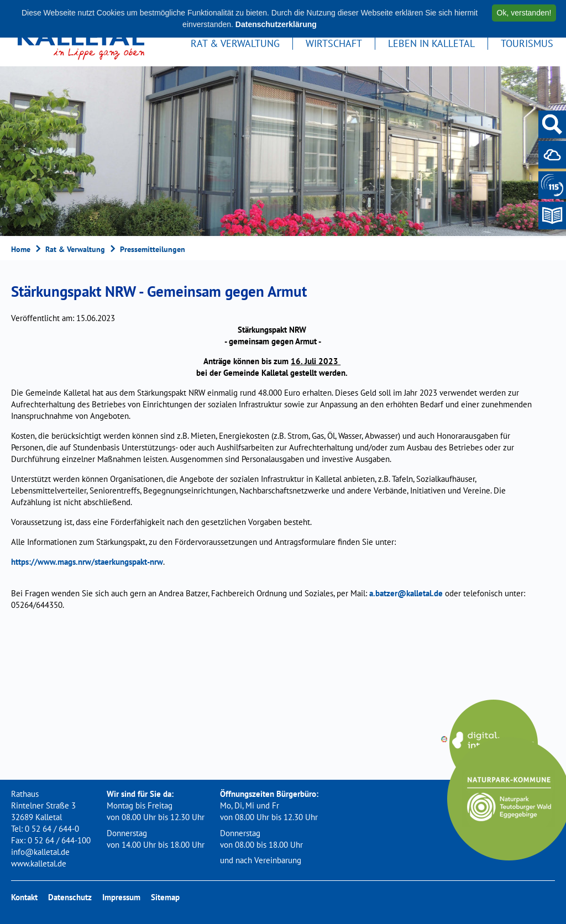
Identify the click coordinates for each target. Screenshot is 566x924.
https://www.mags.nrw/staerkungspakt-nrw (87, 562)
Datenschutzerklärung (276, 24)
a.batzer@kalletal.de (406, 593)
